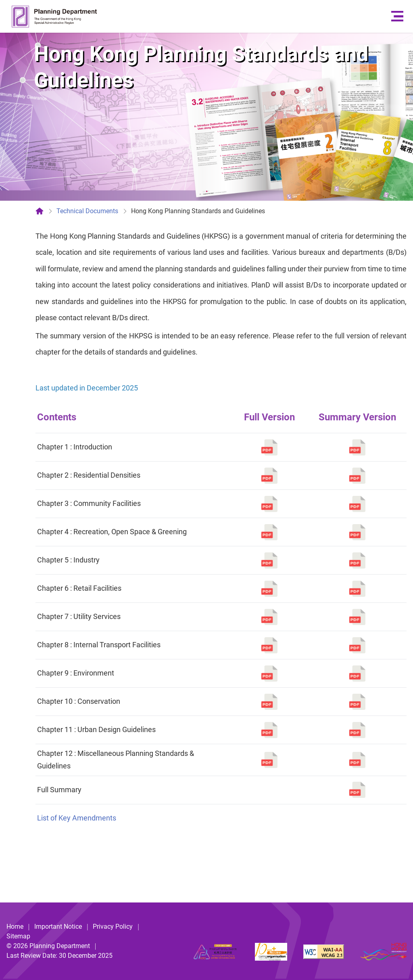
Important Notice (58, 926)
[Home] (40, 211)
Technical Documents (87, 211)
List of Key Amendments (77, 818)
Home (15, 926)
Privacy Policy (113, 926)
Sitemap (18, 936)
